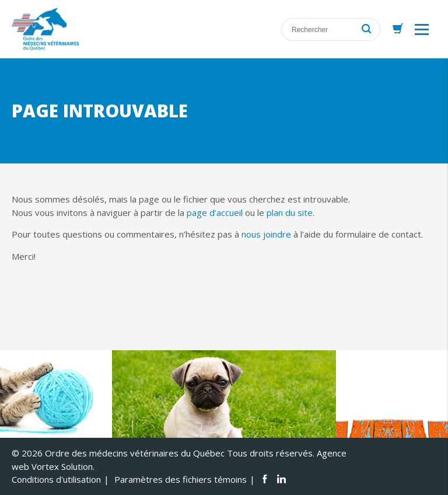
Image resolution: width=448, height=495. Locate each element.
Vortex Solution (62, 466)
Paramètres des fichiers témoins (181, 479)
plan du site (290, 212)
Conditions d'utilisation (56, 479)
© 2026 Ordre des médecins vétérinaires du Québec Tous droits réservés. (163, 453)
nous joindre (266, 234)
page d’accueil (215, 212)
